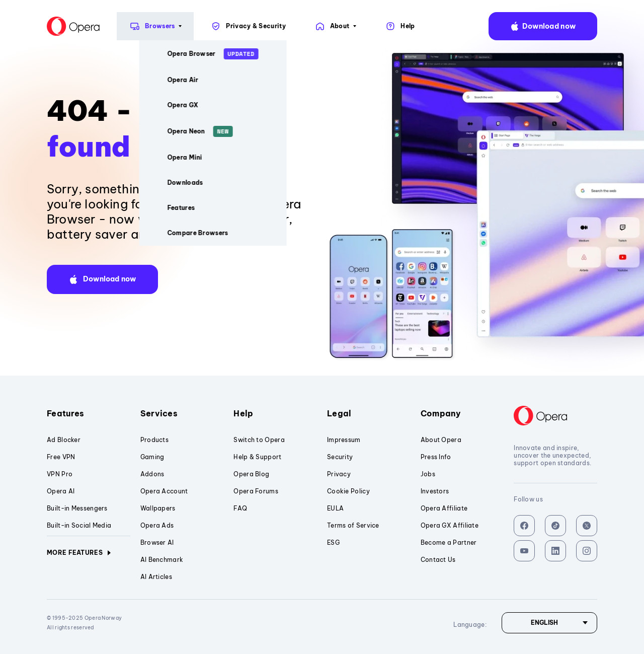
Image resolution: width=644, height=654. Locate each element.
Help (275, 413)
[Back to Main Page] (30, 26)
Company (462, 413)
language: (625, 26)
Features (89, 413)
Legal (369, 413)
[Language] (549, 623)
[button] (102, 279)
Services (182, 413)
